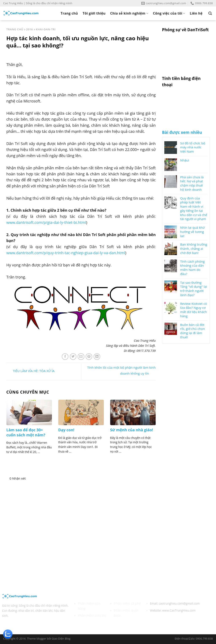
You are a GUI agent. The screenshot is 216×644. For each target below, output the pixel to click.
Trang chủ (69, 13)
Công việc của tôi (169, 13)
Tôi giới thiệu (94, 13)
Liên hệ (196, 13)
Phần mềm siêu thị (92, 615)
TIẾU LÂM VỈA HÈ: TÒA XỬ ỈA (30, 371)
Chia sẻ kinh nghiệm (129, 13)
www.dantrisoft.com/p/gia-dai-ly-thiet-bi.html (46, 222)
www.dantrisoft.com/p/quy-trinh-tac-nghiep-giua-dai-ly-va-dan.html (66, 253)
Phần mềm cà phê (127, 603)
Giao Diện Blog (61, 639)
